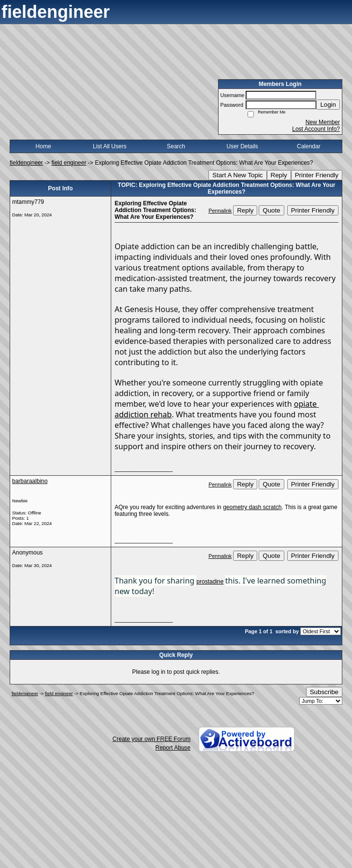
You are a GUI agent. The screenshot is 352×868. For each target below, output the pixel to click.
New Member (323, 122)
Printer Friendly (317, 175)
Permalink (220, 211)
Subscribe (324, 692)
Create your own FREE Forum (152, 739)
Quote (271, 210)
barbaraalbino (30, 481)
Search (176, 146)
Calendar (309, 146)
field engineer (69, 163)
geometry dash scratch (252, 507)
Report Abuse (173, 748)
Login (328, 105)
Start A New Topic (237, 175)
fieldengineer (26, 163)
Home (44, 146)
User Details (242, 146)
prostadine (210, 582)
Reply (279, 175)
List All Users (110, 146)
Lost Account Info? (316, 129)
